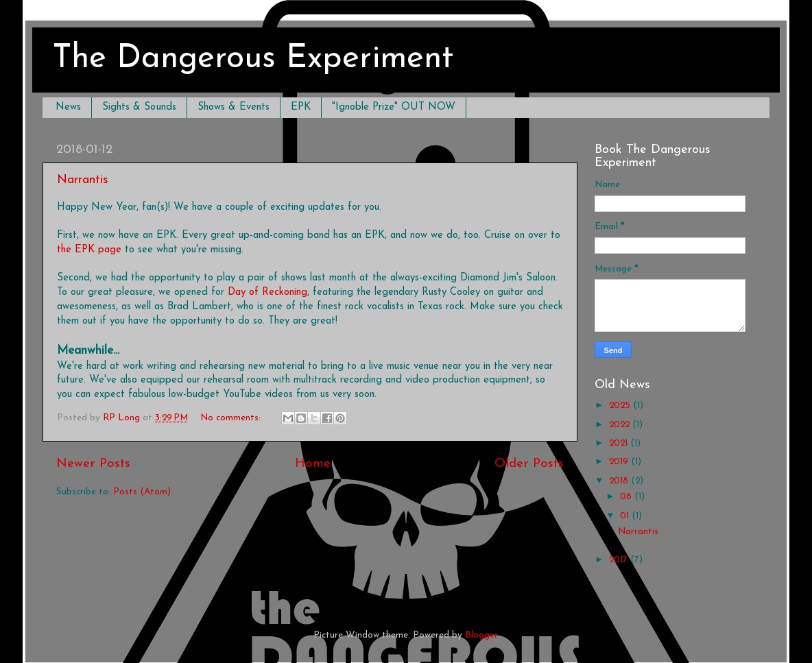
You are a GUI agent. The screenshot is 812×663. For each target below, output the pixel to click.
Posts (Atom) (142, 492)
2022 (621, 425)
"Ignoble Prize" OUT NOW (394, 107)
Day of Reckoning (267, 292)
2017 (620, 560)
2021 (620, 443)
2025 (621, 406)
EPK (301, 107)
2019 (620, 462)
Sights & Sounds (139, 107)
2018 (620, 481)
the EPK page (89, 250)
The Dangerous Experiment (253, 59)
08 (627, 497)
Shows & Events (234, 107)
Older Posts (529, 464)
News (68, 107)
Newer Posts (93, 464)
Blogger (481, 635)
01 (626, 516)
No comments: (232, 418)
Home (313, 464)
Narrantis (83, 180)
